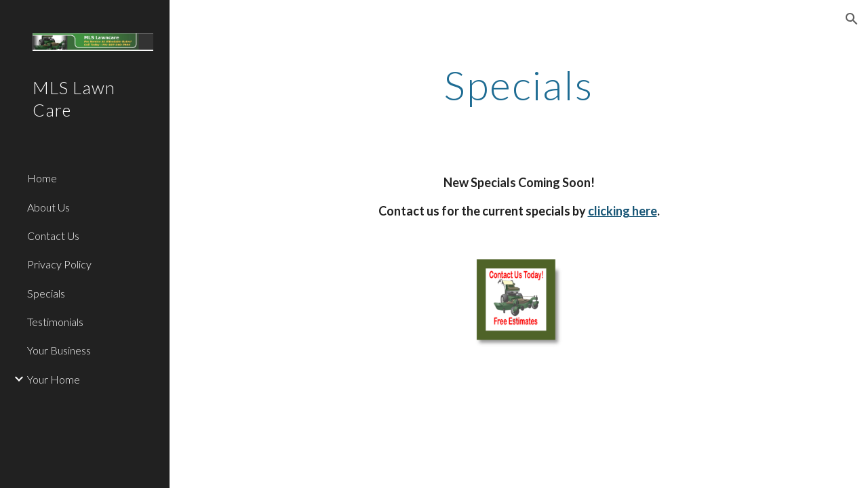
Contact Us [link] (53, 236)
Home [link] (42, 178)
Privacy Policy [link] (59, 264)
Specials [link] (46, 293)
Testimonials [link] (55, 322)
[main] (518, 85)
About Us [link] (48, 207)
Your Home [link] (54, 379)
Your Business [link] (59, 350)
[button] (852, 19)
